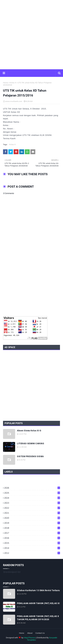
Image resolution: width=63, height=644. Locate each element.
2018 (32, 528)
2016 (32, 538)
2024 (32, 498)
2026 (32, 488)
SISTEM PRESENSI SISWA (30, 456)
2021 (32, 513)
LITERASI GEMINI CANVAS (31, 443)
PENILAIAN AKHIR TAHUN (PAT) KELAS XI (38, 603)
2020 (32, 518)
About (30, 633)
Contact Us (40, 633)
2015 (32, 543)
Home (6, 83)
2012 (32, 553)
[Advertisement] (31, 35)
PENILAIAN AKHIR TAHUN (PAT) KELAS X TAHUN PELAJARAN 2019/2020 (38, 618)
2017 (32, 533)
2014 (32, 548)
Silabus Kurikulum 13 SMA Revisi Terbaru (38, 590)
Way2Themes (30, 638)
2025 (32, 493)
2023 (32, 503)
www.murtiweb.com (14, 101)
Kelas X (13, 83)
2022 (32, 508)
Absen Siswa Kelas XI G (29, 431)
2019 (32, 523)
